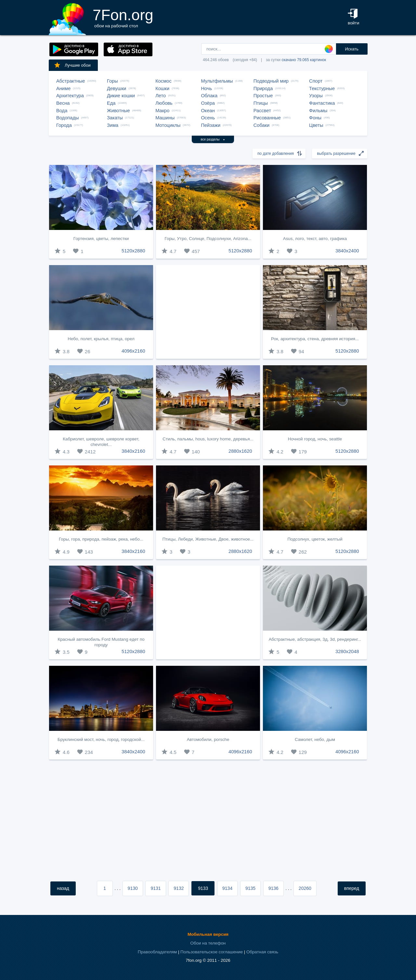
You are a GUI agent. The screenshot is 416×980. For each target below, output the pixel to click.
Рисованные (267, 118)
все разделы (213, 139)
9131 (156, 888)
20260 (305, 888)
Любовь (164, 103)
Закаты (115, 118)
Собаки (262, 125)
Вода (62, 111)
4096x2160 (133, 351)
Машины (165, 118)
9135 (250, 888)
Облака (209, 96)
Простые (263, 96)
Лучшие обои (72, 65)
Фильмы (318, 111)
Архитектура (70, 96)
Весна (63, 103)
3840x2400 (347, 251)
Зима (113, 125)
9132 (179, 888)
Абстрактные (71, 81)
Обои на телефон (208, 943)
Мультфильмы (217, 81)
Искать (352, 49)
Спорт (316, 81)
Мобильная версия (208, 934)
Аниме (63, 88)
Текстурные (322, 88)
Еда (111, 103)
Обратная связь (262, 952)
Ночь (206, 88)
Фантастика (322, 103)
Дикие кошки (121, 96)
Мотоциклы (168, 125)
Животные (118, 111)
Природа (263, 88)
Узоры (316, 96)
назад (63, 888)
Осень (208, 118)
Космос (163, 81)
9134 (227, 888)
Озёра (208, 103)
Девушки (117, 88)
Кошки (162, 88)
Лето (161, 96)
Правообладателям (157, 952)
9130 (133, 888)
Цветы (316, 125)
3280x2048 (347, 651)
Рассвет (262, 111)
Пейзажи (211, 125)
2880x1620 (240, 451)
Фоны (315, 118)
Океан (208, 111)
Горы (112, 81)
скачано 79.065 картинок (304, 60)
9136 (273, 888)
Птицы (261, 103)
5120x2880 (133, 251)
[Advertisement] (208, 312)
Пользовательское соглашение (212, 952)
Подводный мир (271, 81)
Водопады (67, 118)
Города (64, 125)
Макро (162, 111)
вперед (352, 888)
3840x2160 (133, 451)
